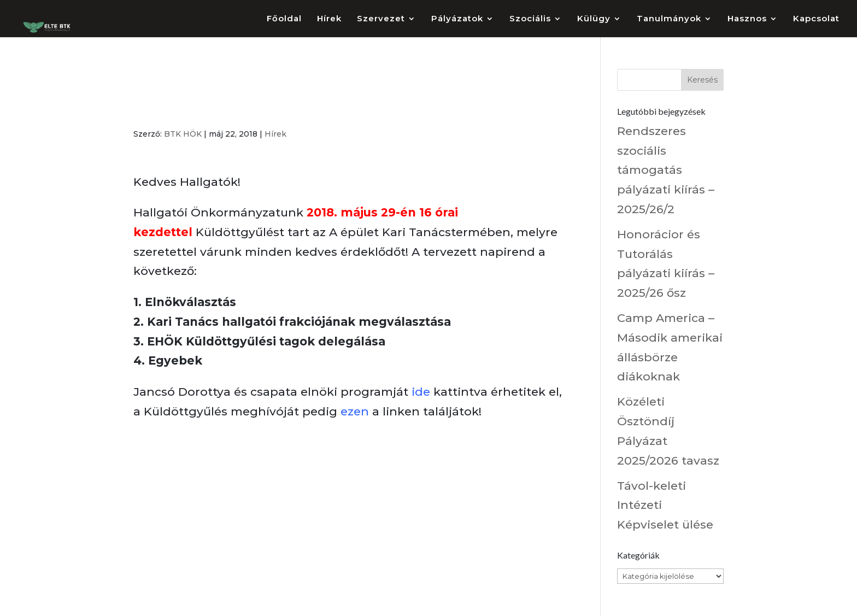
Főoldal (284, 19)
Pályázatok (457, 19)
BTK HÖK (183, 134)
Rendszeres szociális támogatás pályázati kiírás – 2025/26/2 (666, 170)
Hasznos (747, 19)
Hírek (329, 19)
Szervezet (381, 19)
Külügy (594, 19)
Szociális (530, 19)
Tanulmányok (669, 19)
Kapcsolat (816, 19)
